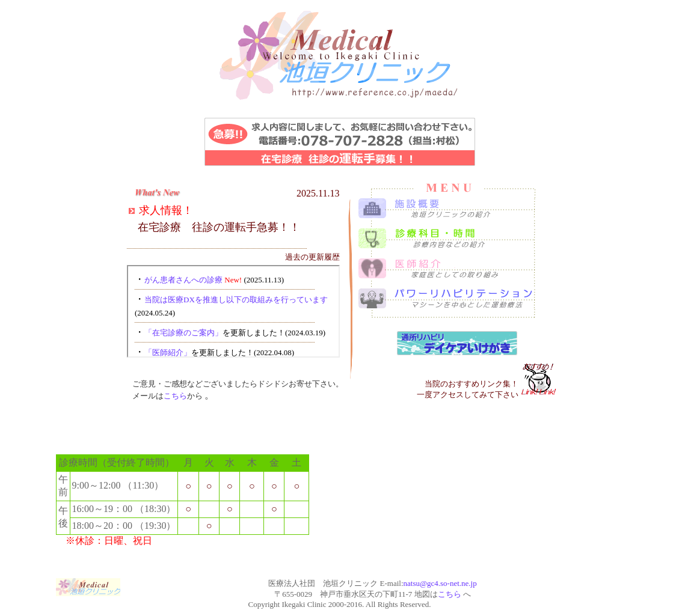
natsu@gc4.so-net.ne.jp (440, 583)
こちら (175, 396)
